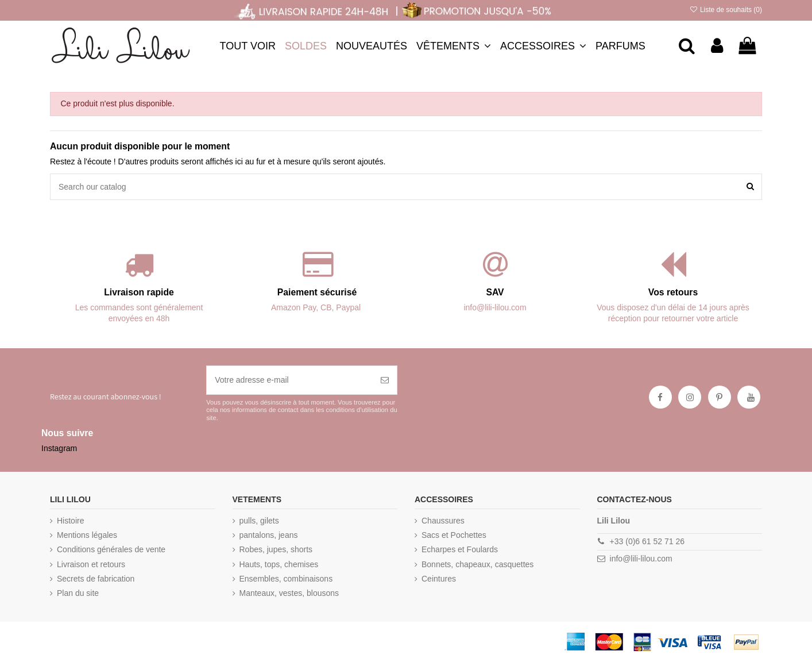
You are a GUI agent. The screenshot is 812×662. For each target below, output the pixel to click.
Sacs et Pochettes (454, 535)
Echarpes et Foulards (460, 549)
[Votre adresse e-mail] (290, 380)
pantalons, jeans (269, 535)
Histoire (70, 521)
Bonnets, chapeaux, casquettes (477, 564)
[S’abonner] (385, 380)
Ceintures (439, 579)
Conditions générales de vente (111, 549)
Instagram (59, 448)
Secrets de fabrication (96, 579)
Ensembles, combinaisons (286, 579)
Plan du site (78, 593)
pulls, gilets (259, 521)
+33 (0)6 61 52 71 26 (647, 541)
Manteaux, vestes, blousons (289, 593)
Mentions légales (87, 535)
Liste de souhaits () (726, 10)
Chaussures (443, 521)
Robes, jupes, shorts (276, 549)
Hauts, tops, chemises (279, 564)
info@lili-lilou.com (641, 559)
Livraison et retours (91, 564)
